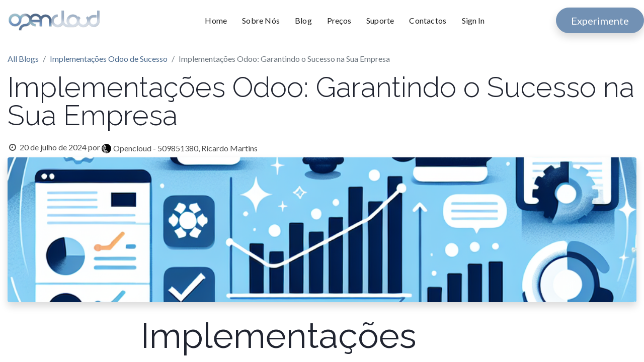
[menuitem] (220, 21)
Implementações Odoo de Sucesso (109, 59)
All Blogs (23, 59)
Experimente (600, 21)
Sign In (473, 20)
